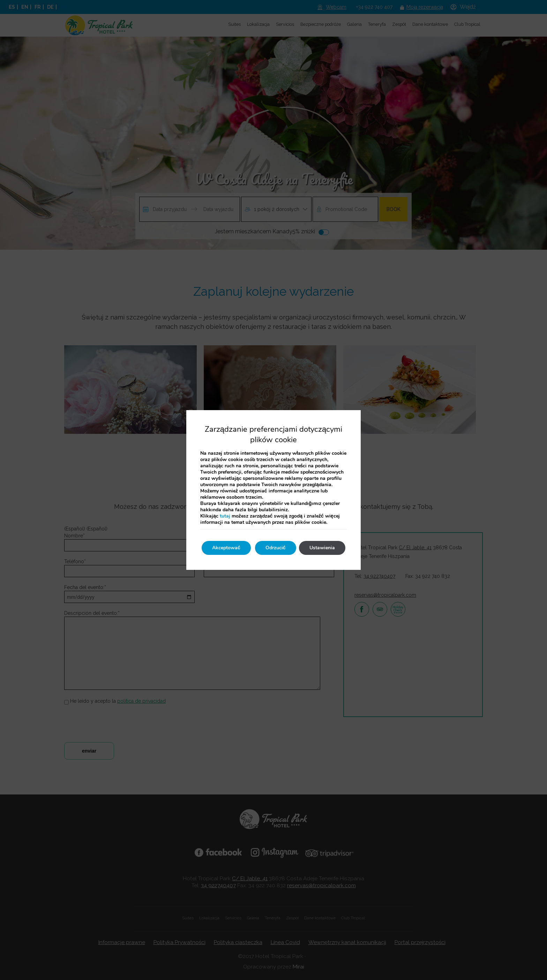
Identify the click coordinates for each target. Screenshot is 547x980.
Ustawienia (322, 548)
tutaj (225, 516)
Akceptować (226, 548)
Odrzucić (276, 548)
